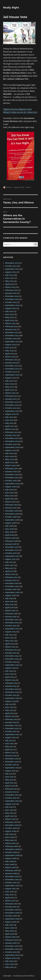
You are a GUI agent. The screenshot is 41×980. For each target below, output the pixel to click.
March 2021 (10, 429)
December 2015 (12, 620)
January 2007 (11, 907)
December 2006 (12, 910)
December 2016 (12, 583)
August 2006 (11, 922)
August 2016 (11, 595)
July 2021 (9, 417)
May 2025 (9, 281)
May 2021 (9, 423)
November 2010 (12, 795)
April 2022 (10, 390)
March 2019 (10, 502)
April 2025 (10, 284)
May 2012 (9, 747)
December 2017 (12, 547)
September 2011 (12, 768)
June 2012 (9, 744)
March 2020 (10, 465)
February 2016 (11, 614)
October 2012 (11, 731)
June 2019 (9, 493)
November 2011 (12, 762)
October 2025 (11, 266)
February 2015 (11, 650)
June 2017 (9, 565)
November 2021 (12, 405)
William (9, 187)
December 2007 (12, 876)
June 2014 (9, 674)
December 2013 (12, 689)
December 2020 (12, 438)
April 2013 (9, 713)
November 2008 (12, 849)
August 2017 (10, 559)
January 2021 (11, 435)
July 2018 (9, 526)
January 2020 (11, 471)
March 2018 (10, 538)
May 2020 (9, 459)
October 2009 (11, 828)
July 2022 (9, 381)
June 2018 (9, 529)
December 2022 (12, 366)
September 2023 (12, 342)
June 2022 (10, 384)
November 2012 (12, 728)
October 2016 (11, 589)
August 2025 (11, 272)
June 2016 (9, 601)
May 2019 (9, 496)
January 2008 (11, 873)
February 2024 (11, 326)
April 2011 (9, 783)
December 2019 (12, 475)
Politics (28, 187)
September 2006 (12, 919)
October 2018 (11, 517)
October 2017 (11, 553)
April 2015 (10, 644)
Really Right (11, 8)
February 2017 (11, 577)
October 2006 (11, 916)
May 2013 (9, 710)
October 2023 (11, 339)
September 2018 (12, 520)
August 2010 (11, 804)
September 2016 (12, 592)
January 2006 (11, 943)
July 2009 (9, 834)
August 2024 (11, 308)
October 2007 (11, 883)
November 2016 (12, 586)
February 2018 (11, 541)
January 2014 (11, 686)
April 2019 (10, 499)
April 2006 (10, 934)
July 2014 (9, 671)
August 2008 (11, 858)
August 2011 (10, 771)
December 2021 (12, 402)
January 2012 (11, 756)
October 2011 (11, 765)
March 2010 (10, 819)
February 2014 (11, 683)
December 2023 (12, 332)
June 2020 (10, 456)
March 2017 (10, 574)
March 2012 (10, 753)
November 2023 (12, 335)
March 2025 (10, 287)
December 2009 (12, 825)
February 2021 (11, 432)
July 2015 (9, 635)
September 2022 (12, 375)
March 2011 (10, 786)
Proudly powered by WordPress (24, 976)
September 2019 (12, 484)
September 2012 (12, 734)
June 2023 (10, 348)
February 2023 (11, 360)
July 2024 (9, 311)
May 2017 (9, 568)
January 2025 (11, 293)
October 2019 (11, 481)
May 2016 (9, 604)
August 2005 (11, 958)
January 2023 (11, 363)
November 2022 (12, 369)
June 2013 (9, 707)
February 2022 (11, 396)
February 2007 (11, 904)
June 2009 (10, 837)
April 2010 (10, 816)
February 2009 (12, 846)
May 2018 (9, 532)
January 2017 (11, 580)
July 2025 (9, 275)
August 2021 (11, 414)
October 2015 (11, 626)
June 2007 (10, 892)
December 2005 (12, 946)
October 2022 (11, 372)
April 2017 (9, 571)
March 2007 (10, 901)
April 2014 (10, 677)
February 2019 (11, 505)
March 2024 (10, 323)
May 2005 (9, 967)
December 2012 (12, 725)
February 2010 (11, 822)
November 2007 (12, 880)
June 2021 (9, 420)
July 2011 (9, 774)
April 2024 (10, 320)
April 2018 (10, 535)
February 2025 (11, 290)
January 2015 (11, 653)
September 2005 (12, 955)
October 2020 (11, 444)
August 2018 (11, 523)
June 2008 (10, 864)
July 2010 (9, 807)
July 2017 (9, 562)
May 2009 (10, 840)
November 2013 (12, 692)
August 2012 (11, 737)
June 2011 (9, 777)
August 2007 (11, 889)
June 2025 (10, 278)
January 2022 (11, 399)
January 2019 (11, 508)
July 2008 (9, 861)
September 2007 (12, 886)
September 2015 (12, 629)
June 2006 (10, 928)
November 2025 (12, 263)
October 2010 (11, 798)
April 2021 (10, 426)
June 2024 (10, 314)
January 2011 (11, 792)
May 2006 (10, 931)
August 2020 (11, 450)
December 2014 (12, 656)
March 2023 (10, 357)
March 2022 (10, 393)
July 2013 (9, 704)
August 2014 (11, 668)
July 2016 (9, 598)
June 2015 (9, 638)
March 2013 (10, 716)
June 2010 (9, 810)
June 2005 (10, 964)
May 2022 (9, 387)
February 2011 (11, 789)
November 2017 (12, 550)
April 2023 (10, 354)
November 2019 (12, 478)
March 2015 (10, 647)
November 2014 (12, 659)
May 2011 (9, 780)
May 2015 (9, 641)
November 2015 (12, 623)
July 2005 (9, 961)
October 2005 (11, 952)
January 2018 (11, 544)
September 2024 (12, 305)
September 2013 (12, 698)
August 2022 (11, 378)
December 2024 (12, 296)
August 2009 (11, 831)
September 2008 (12, 855)
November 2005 (12, 949)
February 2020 (11, 468)
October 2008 (11, 852)
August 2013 (10, 701)
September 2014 (12, 665)
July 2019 (9, 490)
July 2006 (9, 925)
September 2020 (12, 447)
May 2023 (9, 351)
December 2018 (12, 511)
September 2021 (12, 411)
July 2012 (9, 740)
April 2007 (10, 898)
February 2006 (12, 940)
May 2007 (9, 895)
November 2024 (12, 299)
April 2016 (10, 607)
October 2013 (11, 695)
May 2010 (9, 813)
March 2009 (10, 843)
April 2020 (10, 462)
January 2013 (11, 722)
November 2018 (12, 514)
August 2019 (11, 487)
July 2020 (9, 453)
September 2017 (12, 556)
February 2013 (11, 719)
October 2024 (11, 302)
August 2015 (11, 632)
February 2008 (11, 870)
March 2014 (10, 680)
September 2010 (12, 801)
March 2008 (10, 867)
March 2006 (10, 937)
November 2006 (12, 913)
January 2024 (11, 329)
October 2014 (11, 662)
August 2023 (11, 345)
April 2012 (10, 750)
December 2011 (12, 759)
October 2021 (11, 408)
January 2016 (11, 617)
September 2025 (12, 269)
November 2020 (12, 441)
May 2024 (9, 317)
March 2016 (10, 611)
